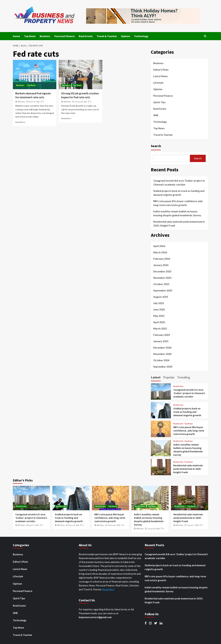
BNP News (21, 102)
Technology (141, 36)
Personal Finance (65, 36)
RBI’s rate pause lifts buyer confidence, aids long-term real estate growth (178, 203)
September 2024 (163, 367)
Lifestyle (158, 83)
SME (156, 115)
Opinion (125, 36)
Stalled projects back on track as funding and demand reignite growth (179, 193)
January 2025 (161, 341)
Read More (20, 122)
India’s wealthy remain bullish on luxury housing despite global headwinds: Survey (177, 213)
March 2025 (160, 329)
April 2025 (159, 322)
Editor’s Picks (161, 70)
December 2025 (162, 271)
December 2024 (162, 348)
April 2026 (159, 246)
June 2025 (159, 309)
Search (156, 146)
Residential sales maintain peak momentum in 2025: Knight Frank (179, 224)
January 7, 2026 (193, 525)
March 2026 (160, 252)
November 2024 (162, 354)
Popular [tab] (169, 377)
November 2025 (162, 278)
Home (16, 36)
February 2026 (162, 259)
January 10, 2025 (81, 102)
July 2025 (159, 303)
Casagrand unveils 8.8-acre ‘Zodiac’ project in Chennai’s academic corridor (179, 183)
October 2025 (161, 284)
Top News (30, 36)
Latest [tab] (156, 377)
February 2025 (162, 335)
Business (45, 36)
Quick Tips (159, 102)
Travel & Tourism (107, 36)
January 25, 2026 (154, 529)
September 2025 (163, 290)
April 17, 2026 (34, 525)
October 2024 (161, 360)
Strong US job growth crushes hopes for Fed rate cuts (80, 95)
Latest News (160, 76)
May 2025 (159, 316)
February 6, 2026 (114, 525)
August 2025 (161, 297)
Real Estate (86, 36)
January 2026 (161, 265)
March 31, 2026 (74, 525)
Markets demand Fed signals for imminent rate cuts (33, 95)
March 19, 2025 (34, 102)
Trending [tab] (184, 377)
